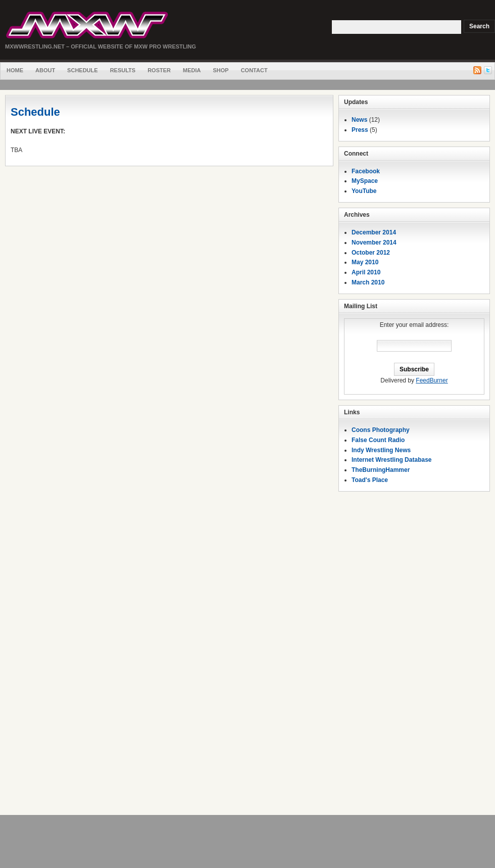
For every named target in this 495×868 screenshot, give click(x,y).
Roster (159, 70)
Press (360, 130)
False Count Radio (378, 440)
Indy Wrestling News (381, 450)
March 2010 (368, 282)
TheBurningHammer (381, 470)
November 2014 (374, 243)
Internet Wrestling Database (391, 460)
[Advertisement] (414, 656)
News (359, 120)
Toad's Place (370, 480)
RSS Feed (477, 70)
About (45, 70)
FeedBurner (432, 380)
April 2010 (366, 272)
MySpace (365, 181)
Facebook (366, 171)
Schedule (83, 70)
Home (15, 70)
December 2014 (374, 232)
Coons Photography (381, 430)
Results (123, 70)
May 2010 (365, 262)
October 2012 (371, 253)
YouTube (364, 191)
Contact (254, 70)
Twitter (488, 70)
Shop (220, 70)
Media (192, 70)
